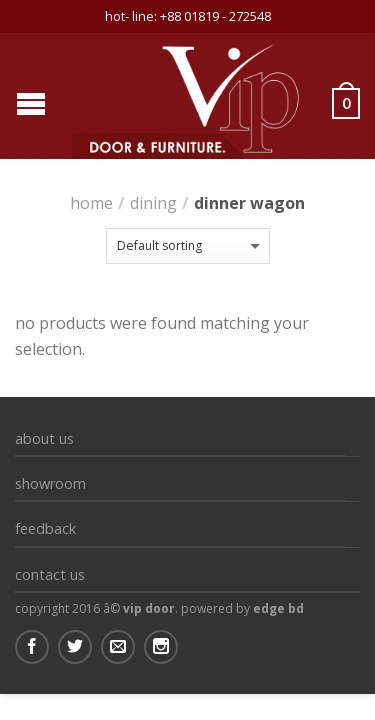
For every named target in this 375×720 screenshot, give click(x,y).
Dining (153, 203)
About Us (44, 438)
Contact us (50, 574)
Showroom (50, 483)
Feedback (45, 528)
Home (91, 203)
